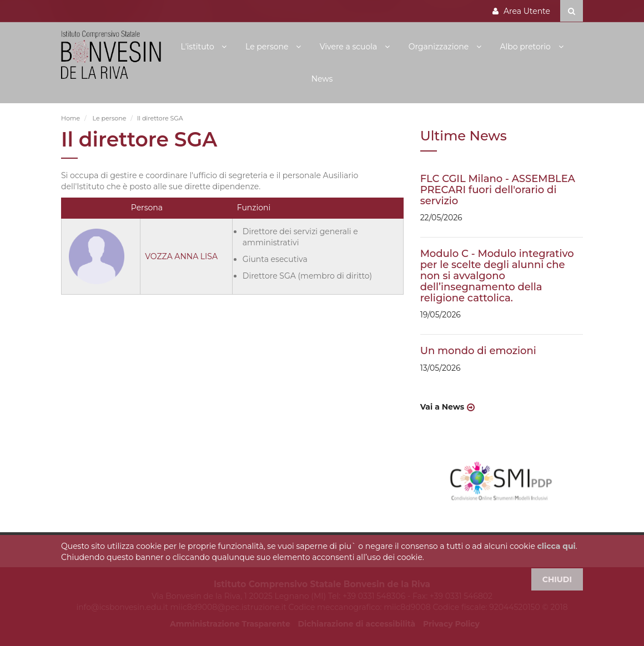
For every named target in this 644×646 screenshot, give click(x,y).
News (322, 79)
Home (71, 118)
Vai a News (442, 407)
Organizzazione (440, 47)
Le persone (268, 47)
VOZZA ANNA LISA (181, 256)
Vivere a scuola (349, 47)
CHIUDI (557, 579)
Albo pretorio (526, 47)
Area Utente (521, 11)
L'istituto (198, 47)
